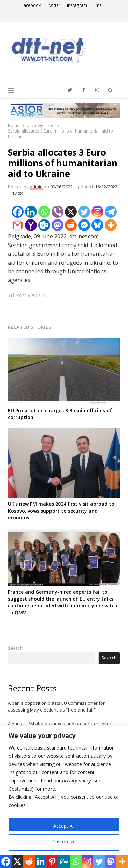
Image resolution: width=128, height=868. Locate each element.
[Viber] (58, 212)
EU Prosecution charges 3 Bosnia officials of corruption (60, 414)
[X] (71, 212)
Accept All (64, 826)
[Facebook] (18, 212)
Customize (64, 841)
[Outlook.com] (44, 225)
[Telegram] (111, 212)
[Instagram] (97, 212)
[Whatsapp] (44, 212)
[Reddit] (71, 225)
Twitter (54, 5)
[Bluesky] (97, 225)
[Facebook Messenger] (84, 225)
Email (99, 5)
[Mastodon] (58, 225)
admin (36, 187)
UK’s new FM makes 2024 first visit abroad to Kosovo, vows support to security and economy (61, 511)
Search (15, 648)
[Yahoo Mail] (31, 225)
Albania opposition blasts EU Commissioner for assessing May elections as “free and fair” (56, 706)
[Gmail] (18, 225)
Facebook (31, 5)
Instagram (77, 5)
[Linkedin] (31, 212)
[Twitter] (84, 212)
